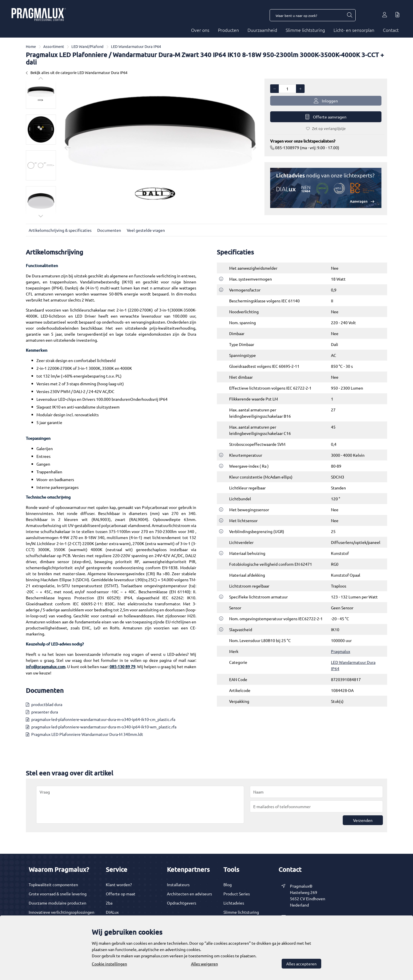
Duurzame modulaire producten (58, 903)
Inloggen (326, 101)
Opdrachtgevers (182, 903)
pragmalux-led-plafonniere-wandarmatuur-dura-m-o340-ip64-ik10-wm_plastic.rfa (104, 727)
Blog (228, 884)
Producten (228, 30)
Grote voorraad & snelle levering (58, 894)
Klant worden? (119, 884)
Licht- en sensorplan (354, 30)
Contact (391, 30)
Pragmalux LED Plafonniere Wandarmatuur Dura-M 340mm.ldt (87, 734)
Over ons (200, 30)
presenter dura (45, 712)
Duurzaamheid (262, 30)
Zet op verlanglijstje (326, 128)
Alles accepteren (301, 964)
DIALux (112, 912)
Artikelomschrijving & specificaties (60, 230)
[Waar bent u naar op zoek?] (349, 15)
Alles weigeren (204, 964)
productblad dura (47, 704)
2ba (109, 903)
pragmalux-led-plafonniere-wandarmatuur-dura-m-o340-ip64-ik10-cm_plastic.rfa (103, 719)
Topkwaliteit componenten (53, 884)
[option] (41, 94)
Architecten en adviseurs (189, 894)
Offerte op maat (121, 894)
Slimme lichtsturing (305, 30)
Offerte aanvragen (326, 117)
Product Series (237, 894)
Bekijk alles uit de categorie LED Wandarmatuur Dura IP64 (77, 72)
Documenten (109, 230)
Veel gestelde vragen (146, 230)
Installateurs (178, 884)
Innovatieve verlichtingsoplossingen (62, 912)
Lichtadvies (234, 903)
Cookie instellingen (109, 964)
